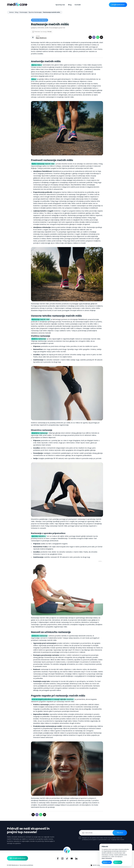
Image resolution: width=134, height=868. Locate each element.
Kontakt (78, 5)
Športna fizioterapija (35, 12)
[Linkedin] (76, 858)
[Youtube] (72, 858)
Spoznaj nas (60, 5)
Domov (11, 12)
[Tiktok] (67, 858)
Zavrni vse (118, 862)
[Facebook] (58, 858)
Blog (70, 5)
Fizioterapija (23, 12)
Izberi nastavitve (107, 858)
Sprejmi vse (107, 862)
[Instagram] (62, 858)
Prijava (120, 833)
